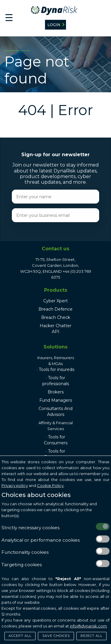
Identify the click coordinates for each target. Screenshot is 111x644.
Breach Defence (55, 309)
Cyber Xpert (55, 301)
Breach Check (56, 317)
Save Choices (56, 636)
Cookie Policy (50, 485)
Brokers (56, 392)
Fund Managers (56, 400)
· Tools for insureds (55, 369)
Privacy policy (15, 485)
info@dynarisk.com (88, 626)
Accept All (20, 636)
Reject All (91, 636)
